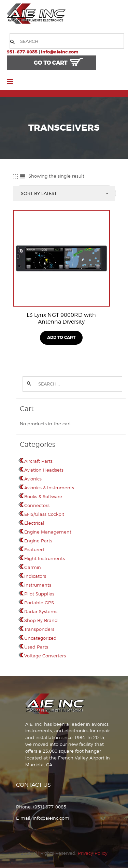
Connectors (37, 505)
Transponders (39, 629)
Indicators (35, 576)
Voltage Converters (45, 656)
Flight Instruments (45, 558)
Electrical (34, 523)
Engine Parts (38, 541)
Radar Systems (41, 611)
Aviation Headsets (44, 470)
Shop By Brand (41, 620)
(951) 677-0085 (50, 807)
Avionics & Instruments (49, 488)
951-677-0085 (22, 52)
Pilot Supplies (39, 594)
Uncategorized (40, 638)
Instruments (38, 585)
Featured (34, 550)
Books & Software (43, 496)
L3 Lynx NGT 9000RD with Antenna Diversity (61, 318)
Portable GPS (39, 603)
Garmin (33, 567)
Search (29, 384)
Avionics (33, 479)
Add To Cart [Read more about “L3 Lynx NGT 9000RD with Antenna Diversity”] (61, 338)
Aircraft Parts (38, 461)
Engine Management (48, 532)
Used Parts (36, 647)
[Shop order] (64, 193)
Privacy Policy (93, 853)
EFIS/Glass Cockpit (44, 514)
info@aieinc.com (60, 52)
